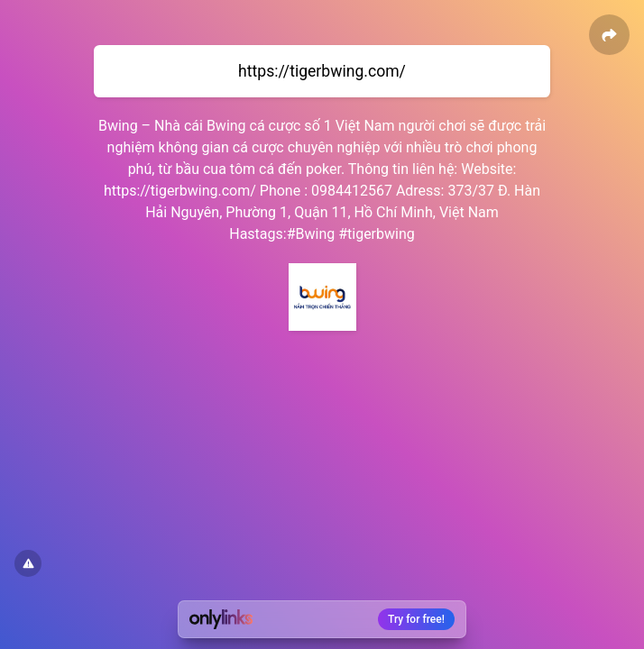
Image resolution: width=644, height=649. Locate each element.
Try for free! (416, 619)
